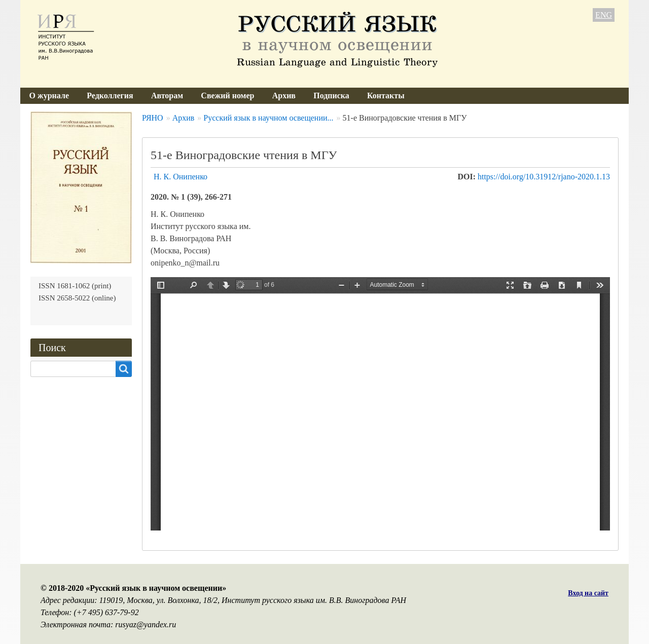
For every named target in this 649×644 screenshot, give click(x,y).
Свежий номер (227, 96)
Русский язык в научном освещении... (268, 118)
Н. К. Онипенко (181, 177)
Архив (284, 96)
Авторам (167, 96)
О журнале (49, 96)
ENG (604, 15)
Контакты (386, 96)
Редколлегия (110, 96)
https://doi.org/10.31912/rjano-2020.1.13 (544, 177)
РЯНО (153, 118)
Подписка (331, 96)
